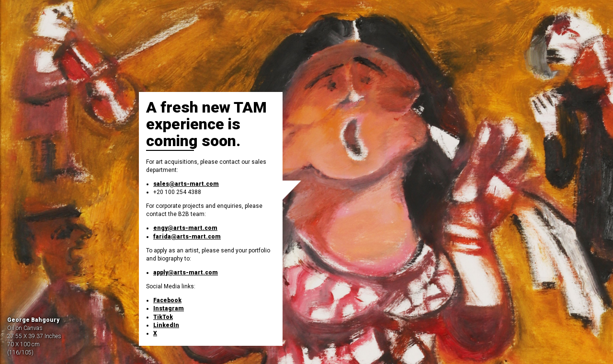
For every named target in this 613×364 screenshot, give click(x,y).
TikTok (163, 317)
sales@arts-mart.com (186, 184)
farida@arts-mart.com (187, 237)
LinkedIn (166, 325)
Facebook (167, 300)
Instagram (169, 308)
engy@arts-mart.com (185, 228)
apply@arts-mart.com (186, 273)
